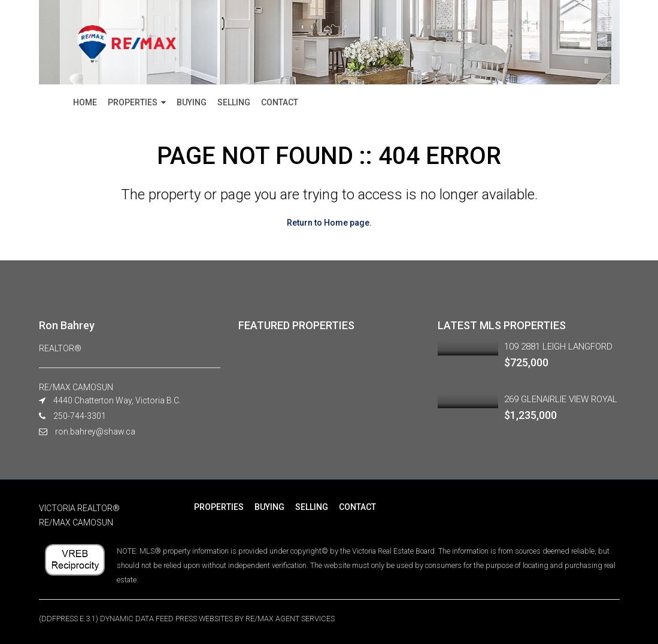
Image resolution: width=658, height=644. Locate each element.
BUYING (192, 102)
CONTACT (280, 102)
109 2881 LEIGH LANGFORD (558, 347)
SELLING (234, 102)
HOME (85, 102)
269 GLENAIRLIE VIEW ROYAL (561, 399)
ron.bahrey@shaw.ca (95, 432)
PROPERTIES (133, 102)
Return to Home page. (329, 223)
